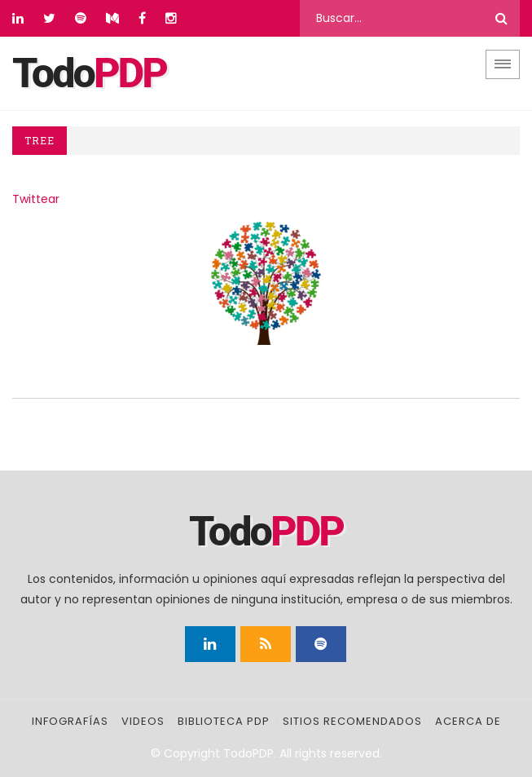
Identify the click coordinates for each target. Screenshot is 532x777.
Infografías (70, 721)
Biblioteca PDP (224, 721)
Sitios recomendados (352, 721)
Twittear (36, 199)
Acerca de (468, 721)
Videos (143, 721)
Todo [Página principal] (89, 73)
